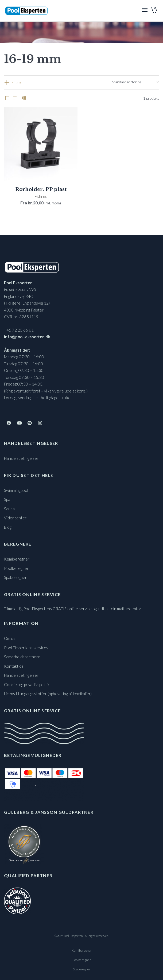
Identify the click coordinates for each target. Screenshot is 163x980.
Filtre (16, 82)
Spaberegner (15, 577)
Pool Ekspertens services (26, 648)
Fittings (41, 196)
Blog (8, 527)
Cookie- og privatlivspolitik (27, 685)
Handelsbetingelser (21, 458)
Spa (7, 499)
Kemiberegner (17, 559)
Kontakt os (14, 666)
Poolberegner (16, 568)
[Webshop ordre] (135, 82)
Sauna (9, 509)
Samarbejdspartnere (22, 657)
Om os (10, 638)
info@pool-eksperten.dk (27, 337)
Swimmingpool (16, 490)
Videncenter (15, 518)
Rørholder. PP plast (41, 189)
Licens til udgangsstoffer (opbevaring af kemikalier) (48, 694)
